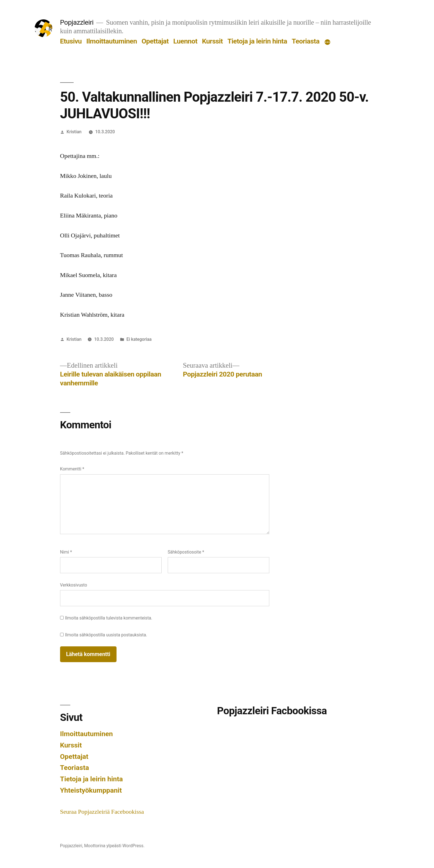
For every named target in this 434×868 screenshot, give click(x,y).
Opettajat (155, 41)
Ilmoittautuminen (112, 41)
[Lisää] (327, 42)
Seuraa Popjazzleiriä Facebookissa (102, 812)
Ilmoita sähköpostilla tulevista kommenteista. (109, 618)
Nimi (66, 552)
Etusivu (71, 41)
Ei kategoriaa (139, 339)
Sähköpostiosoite (186, 552)
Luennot (185, 41)
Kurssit (212, 41)
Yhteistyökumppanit (91, 790)
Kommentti (72, 469)
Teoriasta (306, 41)
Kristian (74, 132)
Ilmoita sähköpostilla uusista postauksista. (106, 635)
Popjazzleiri (77, 22)
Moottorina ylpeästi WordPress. (114, 846)
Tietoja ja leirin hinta (257, 41)
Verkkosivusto (74, 585)
